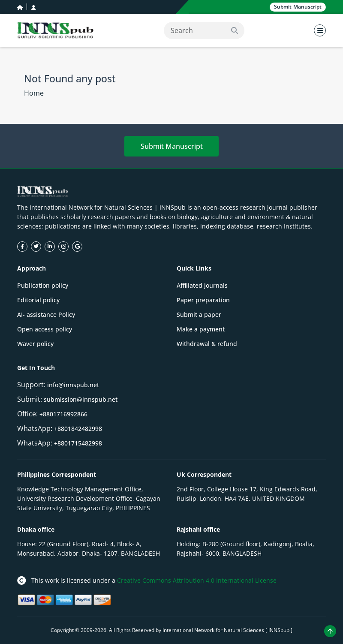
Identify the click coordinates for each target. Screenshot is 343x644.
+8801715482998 (78, 443)
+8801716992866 (63, 414)
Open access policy (45, 329)
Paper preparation (203, 300)
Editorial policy (38, 300)
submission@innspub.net (81, 399)
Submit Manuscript (172, 146)
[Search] (204, 30)
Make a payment (201, 329)
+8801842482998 (78, 429)
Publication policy (43, 285)
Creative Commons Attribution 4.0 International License (197, 580)
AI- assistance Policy (46, 314)
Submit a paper (199, 314)
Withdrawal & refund (207, 344)
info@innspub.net (73, 385)
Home (34, 93)
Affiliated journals (202, 285)
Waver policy (35, 344)
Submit (298, 7)
